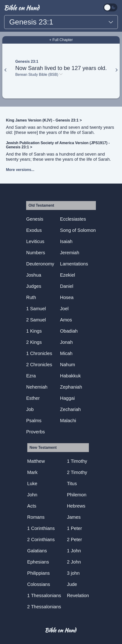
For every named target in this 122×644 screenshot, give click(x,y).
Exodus (34, 230)
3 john (73, 573)
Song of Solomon (78, 230)
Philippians (39, 573)
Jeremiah (70, 253)
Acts (32, 506)
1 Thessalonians (44, 595)
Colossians (39, 584)
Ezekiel (67, 275)
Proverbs (35, 432)
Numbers (36, 253)
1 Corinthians (41, 528)
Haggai (67, 398)
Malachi (68, 421)
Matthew (36, 461)
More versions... (20, 170)
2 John (74, 562)
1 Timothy (77, 461)
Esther (33, 398)
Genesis (35, 219)
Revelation (78, 595)
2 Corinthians (41, 540)
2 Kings (34, 342)
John (32, 495)
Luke (32, 484)
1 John (74, 551)
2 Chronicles (39, 365)
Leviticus (35, 241)
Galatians (37, 551)
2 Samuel (36, 320)
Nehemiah (37, 387)
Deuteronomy (40, 264)
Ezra (31, 376)
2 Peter (74, 540)
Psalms (34, 421)
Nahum (67, 365)
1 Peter (74, 528)
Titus (72, 484)
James (74, 517)
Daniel (67, 286)
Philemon (77, 495)
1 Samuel (36, 309)
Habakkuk (70, 376)
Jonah (66, 342)
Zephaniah (71, 387)
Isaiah (66, 241)
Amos (66, 320)
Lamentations (74, 264)
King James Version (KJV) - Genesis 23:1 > (44, 120)
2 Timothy (77, 472)
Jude (72, 584)
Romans (36, 517)
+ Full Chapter (61, 40)
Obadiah (69, 331)
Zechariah (70, 409)
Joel (64, 309)
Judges (34, 286)
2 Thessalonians (44, 607)
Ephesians (38, 562)
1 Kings (34, 331)
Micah (66, 353)
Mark (32, 472)
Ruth (31, 297)
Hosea (67, 297)
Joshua (34, 275)
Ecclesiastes (73, 219)
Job (30, 409)
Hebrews (76, 506)
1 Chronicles (39, 353)
